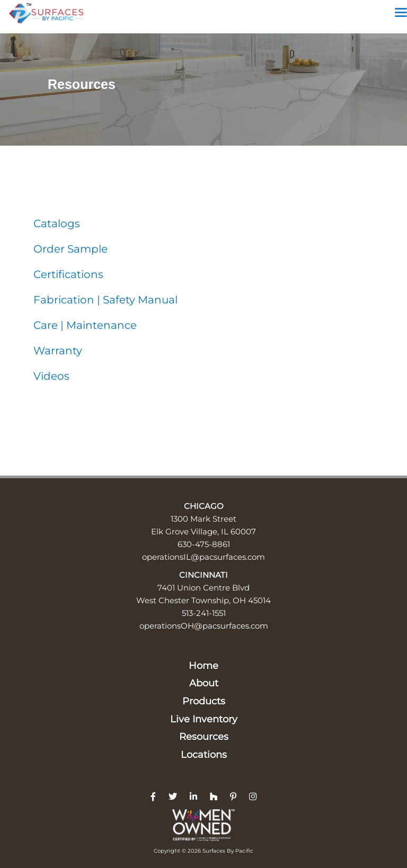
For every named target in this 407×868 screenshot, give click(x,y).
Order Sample (70, 249)
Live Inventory (204, 719)
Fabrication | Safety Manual (105, 300)
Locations (204, 755)
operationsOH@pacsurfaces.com (204, 626)
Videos (51, 376)
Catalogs (57, 223)
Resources (204, 737)
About (204, 683)
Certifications (68, 274)
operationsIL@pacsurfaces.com (203, 557)
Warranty (58, 351)
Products (204, 701)
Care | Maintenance (85, 325)
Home (203, 666)
